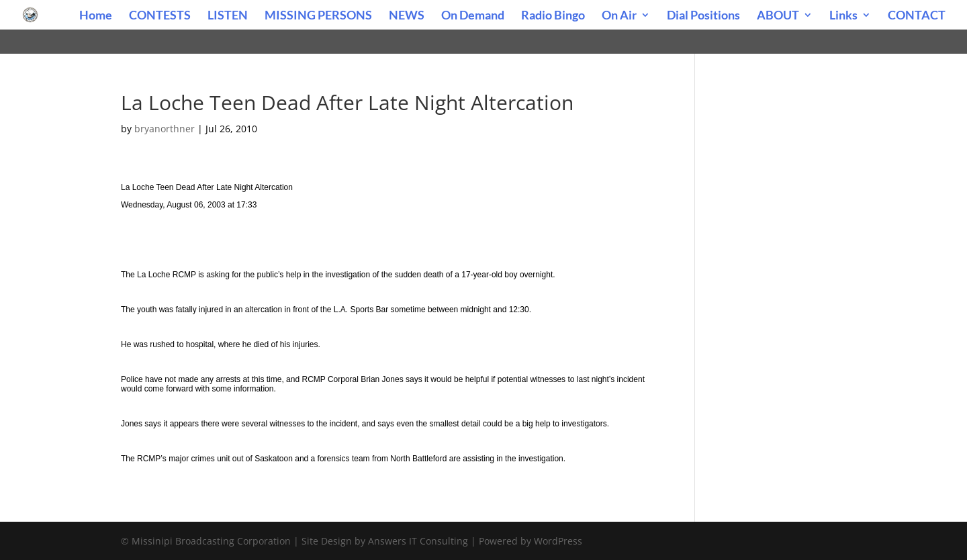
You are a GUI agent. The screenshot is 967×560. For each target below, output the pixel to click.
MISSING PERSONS (318, 16)
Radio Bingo (553, 16)
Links (843, 16)
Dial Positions (703, 16)
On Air (619, 16)
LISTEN (228, 16)
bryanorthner (165, 129)
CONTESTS (160, 16)
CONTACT (917, 16)
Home (96, 16)
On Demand (473, 16)
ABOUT (778, 16)
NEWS (407, 16)
